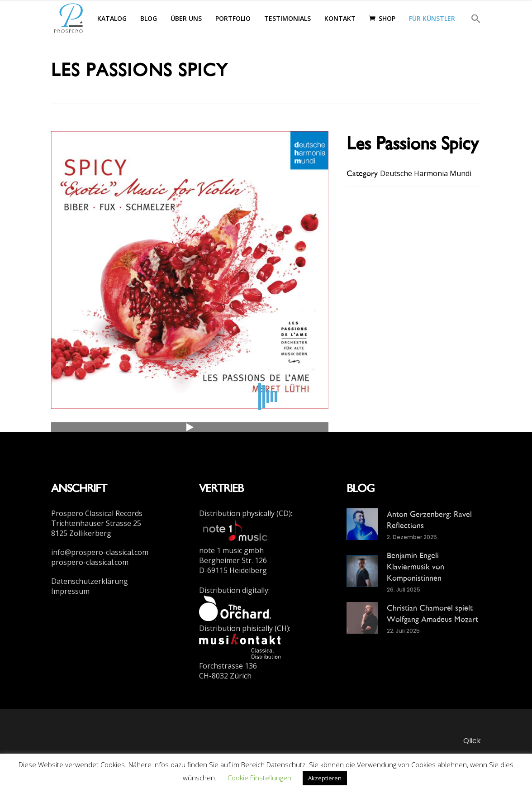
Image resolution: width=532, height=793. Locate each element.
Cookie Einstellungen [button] (259, 778)
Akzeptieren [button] (325, 778)
